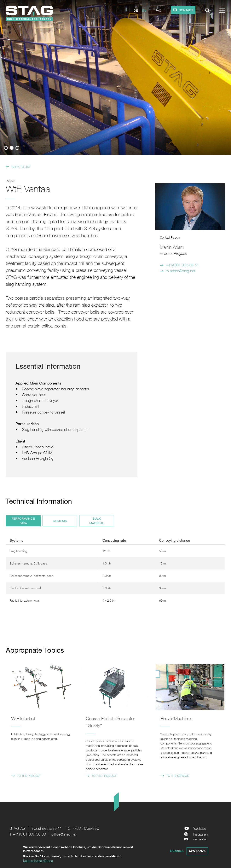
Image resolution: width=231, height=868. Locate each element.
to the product (104, 776)
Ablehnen (177, 851)
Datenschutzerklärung (38, 861)
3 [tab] (17, 148)
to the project (29, 776)
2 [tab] (12, 148)
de (136, 10)
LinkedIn (200, 840)
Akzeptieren (197, 851)
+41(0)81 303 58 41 (182, 265)
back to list (21, 167)
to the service (178, 776)
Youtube (200, 828)
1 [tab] (6, 148)
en (144, 10)
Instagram (201, 834)
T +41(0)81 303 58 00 (28, 834)
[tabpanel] (115, 77)
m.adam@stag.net (180, 271)
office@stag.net (64, 834)
